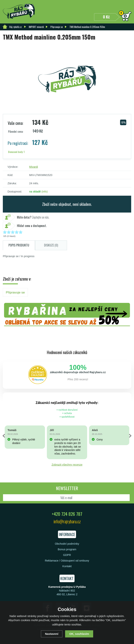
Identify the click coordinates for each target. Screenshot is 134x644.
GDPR (67, 555)
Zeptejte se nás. (33, 217)
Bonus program (67, 549)
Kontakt (67, 566)
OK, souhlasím (79, 634)
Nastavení (52, 634)
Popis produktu (19, 245)
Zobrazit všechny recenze (67, 465)
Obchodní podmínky (67, 544)
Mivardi (33, 167)
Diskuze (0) (51, 245)
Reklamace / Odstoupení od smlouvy (67, 561)
